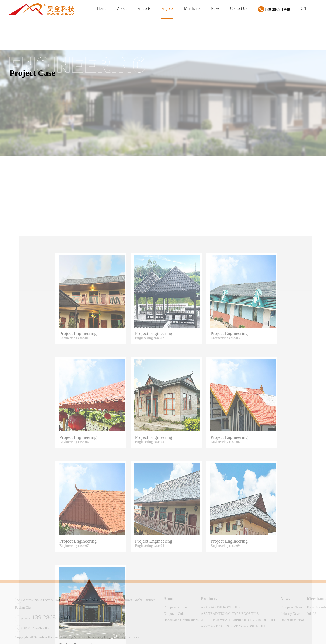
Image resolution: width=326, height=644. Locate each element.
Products (144, 8)
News (215, 8)
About (122, 8)
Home (102, 8)
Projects (167, 8)
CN (303, 8)
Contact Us (239, 8)
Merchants (192, 8)
